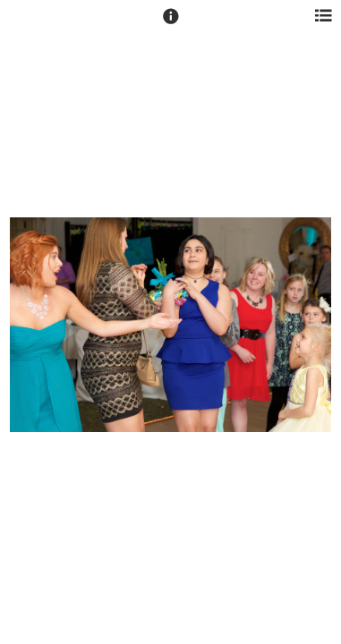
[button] (171, 24)
